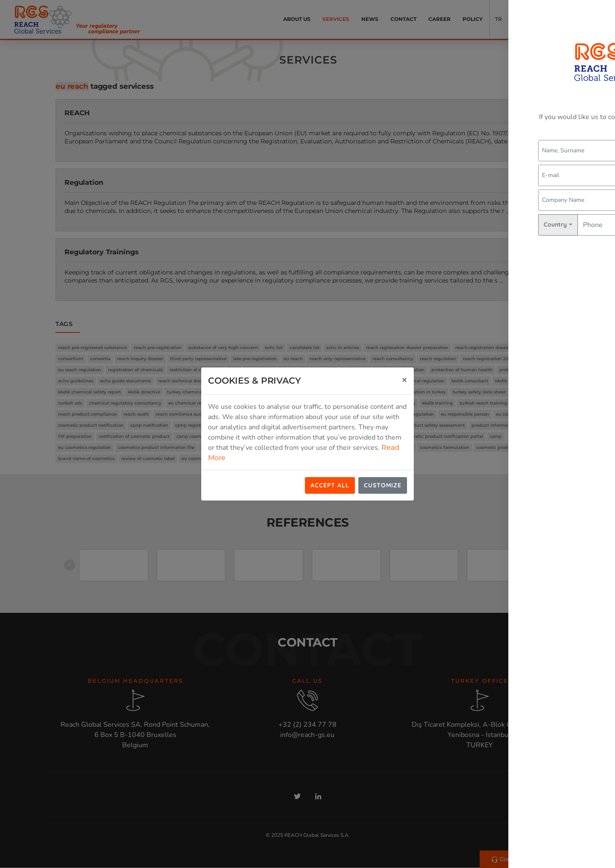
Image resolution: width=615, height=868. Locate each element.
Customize (383, 485)
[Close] (404, 379)
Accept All (330, 485)
